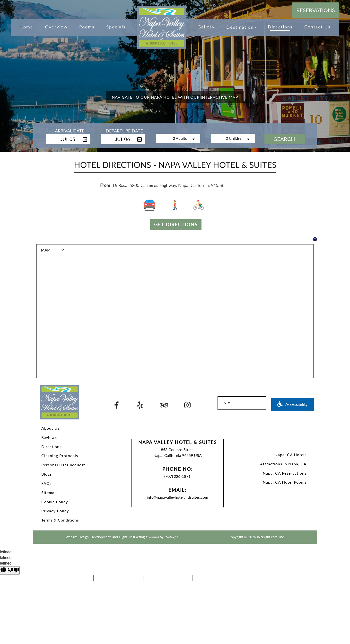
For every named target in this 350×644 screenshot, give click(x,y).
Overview (56, 27)
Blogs (47, 474)
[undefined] (13, 570)
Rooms (87, 27)
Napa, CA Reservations (285, 473)
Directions (51, 447)
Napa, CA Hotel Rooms (285, 482)
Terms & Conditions (60, 520)
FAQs (47, 483)
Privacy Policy (55, 511)
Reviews (49, 437)
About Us (50, 428)
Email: (177, 490)
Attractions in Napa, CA (283, 464)
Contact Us (317, 27)
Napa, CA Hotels (291, 455)
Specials (116, 27)
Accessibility (293, 404)
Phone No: (178, 469)
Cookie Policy (55, 502)
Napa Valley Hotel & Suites (178, 442)
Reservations (316, 10)
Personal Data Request (63, 465)
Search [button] (285, 139)
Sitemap (49, 492)
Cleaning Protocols (60, 456)
